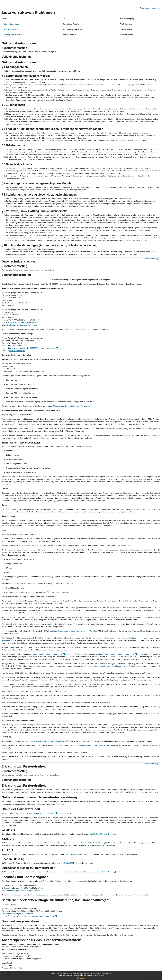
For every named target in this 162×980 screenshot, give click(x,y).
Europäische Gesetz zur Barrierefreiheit (99, 872)
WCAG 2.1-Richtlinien (100, 834)
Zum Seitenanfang (152, 259)
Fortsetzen (81, 978)
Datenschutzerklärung (79, 975)
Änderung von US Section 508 (62, 863)
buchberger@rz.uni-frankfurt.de (21, 914)
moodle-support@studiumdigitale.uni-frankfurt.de (28, 891)
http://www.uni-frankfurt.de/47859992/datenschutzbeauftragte (32, 348)
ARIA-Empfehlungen (79, 854)
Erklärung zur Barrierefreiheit (95, 975)
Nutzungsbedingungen (65, 975)
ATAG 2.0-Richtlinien (96, 843)
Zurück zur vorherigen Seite (150, 8)
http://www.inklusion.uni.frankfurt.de (41, 916)
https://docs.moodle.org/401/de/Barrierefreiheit (37, 813)
